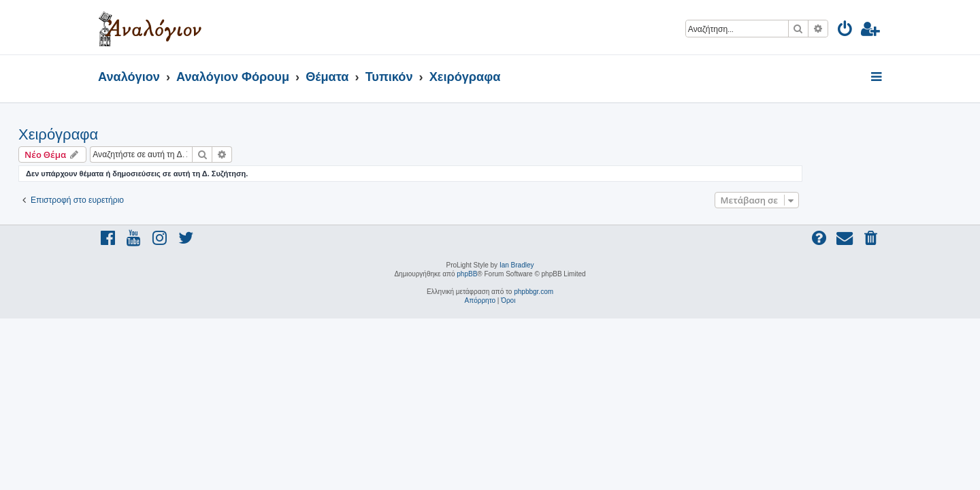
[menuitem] (846, 31)
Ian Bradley (517, 265)
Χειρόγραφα (138, 134)
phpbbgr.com (534, 292)
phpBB (467, 274)
